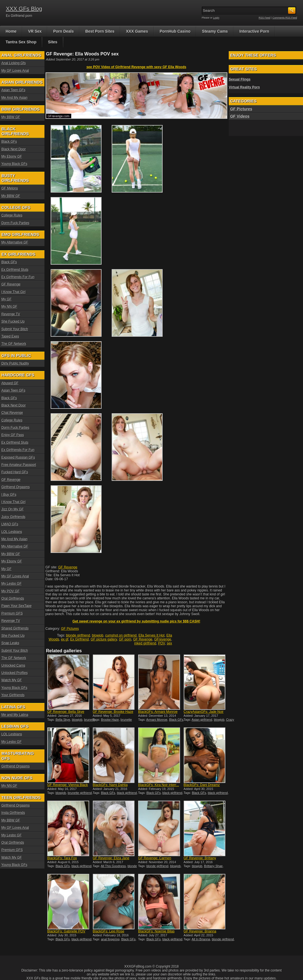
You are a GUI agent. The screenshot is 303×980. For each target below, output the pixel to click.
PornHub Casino (175, 31)
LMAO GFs (10, 524)
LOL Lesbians (12, 532)
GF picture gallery (104, 639)
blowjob (98, 635)
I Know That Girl (14, 292)
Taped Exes (10, 336)
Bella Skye (63, 720)
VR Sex (35, 31)
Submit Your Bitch (15, 329)
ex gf (65, 639)
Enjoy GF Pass (13, 435)
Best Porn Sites (100, 31)
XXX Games (137, 31)
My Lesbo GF (12, 584)
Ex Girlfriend (80, 639)
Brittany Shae (213, 866)
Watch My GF (12, 680)
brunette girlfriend (80, 793)
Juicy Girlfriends (13, 517)
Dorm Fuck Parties (15, 223)
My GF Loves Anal (15, 71)
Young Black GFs (14, 164)
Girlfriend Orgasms (16, 487)
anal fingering (110, 939)
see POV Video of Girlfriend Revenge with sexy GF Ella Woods (136, 67)
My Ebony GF (12, 157)
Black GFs (176, 720)
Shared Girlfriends (15, 628)
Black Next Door (14, 149)
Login (216, 18)
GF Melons (10, 188)
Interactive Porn (254, 31)
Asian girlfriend (202, 720)
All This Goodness (113, 866)
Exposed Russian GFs (18, 457)
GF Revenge (68, 567)
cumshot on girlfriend (121, 635)
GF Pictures (70, 629)
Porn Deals (63, 31)
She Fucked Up (13, 322)
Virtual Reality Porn (244, 87)
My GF (6, 299)
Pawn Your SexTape (16, 606)
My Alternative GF (15, 242)
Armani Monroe (157, 720)
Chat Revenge (12, 413)
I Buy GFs (9, 495)
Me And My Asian (14, 98)
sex (170, 643)
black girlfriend (127, 793)
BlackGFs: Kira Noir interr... (159, 785)
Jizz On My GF (13, 509)
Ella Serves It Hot (152, 635)
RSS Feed (265, 18)
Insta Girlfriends (13, 813)
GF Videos (240, 116)
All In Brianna (201, 939)
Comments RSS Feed (285, 18)
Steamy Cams (215, 31)
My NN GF (9, 307)
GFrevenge (163, 639)
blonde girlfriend (78, 635)
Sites (52, 42)
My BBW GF (11, 117)
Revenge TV (11, 314)
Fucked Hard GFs (15, 472)
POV (161, 643)
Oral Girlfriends (13, 599)
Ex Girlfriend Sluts (15, 270)
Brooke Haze (110, 720)
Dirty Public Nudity (15, 363)
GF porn (125, 639)
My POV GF (11, 591)
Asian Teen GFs (13, 90)
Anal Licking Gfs (14, 63)
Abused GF (10, 383)
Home (11, 31)
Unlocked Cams (13, 666)
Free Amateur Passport (19, 465)
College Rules (12, 215)
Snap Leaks (10, 643)
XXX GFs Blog (24, 9)
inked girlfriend (145, 643)
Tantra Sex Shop (21, 42)
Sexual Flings (240, 79)
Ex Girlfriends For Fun (18, 277)
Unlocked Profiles (14, 673)
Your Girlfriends (13, 695)
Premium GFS (12, 613)
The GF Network (14, 344)
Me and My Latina (15, 715)
